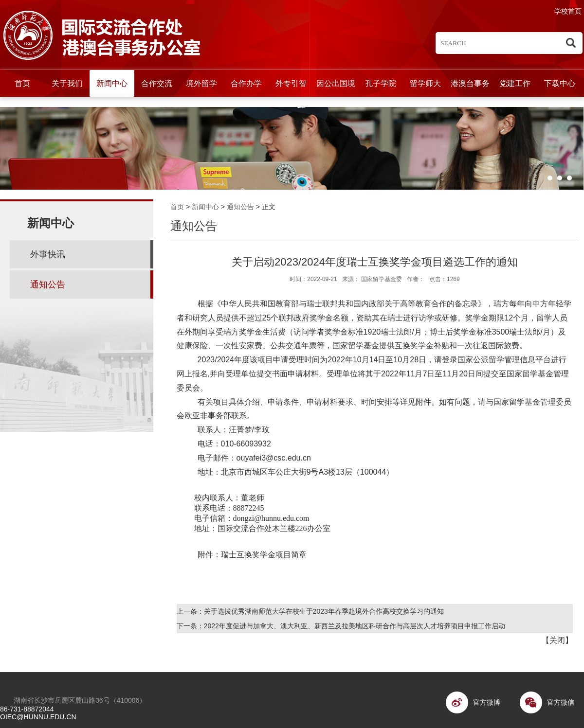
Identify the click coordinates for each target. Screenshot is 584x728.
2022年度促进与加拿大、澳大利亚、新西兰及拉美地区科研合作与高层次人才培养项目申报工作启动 (355, 626)
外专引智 (291, 83)
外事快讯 (48, 254)
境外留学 (201, 83)
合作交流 (157, 83)
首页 (22, 83)
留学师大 (425, 83)
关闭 (557, 640)
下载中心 (560, 83)
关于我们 (67, 83)
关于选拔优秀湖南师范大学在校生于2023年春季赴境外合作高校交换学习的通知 (324, 611)
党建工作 (515, 83)
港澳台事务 (470, 83)
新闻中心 (112, 83)
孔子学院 (381, 83)
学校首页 (568, 11)
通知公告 (240, 207)
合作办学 (246, 83)
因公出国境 (336, 83)
